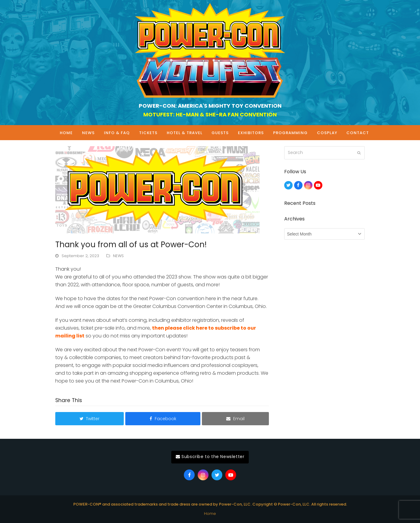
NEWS (118, 256)
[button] (90, 419)
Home (210, 514)
